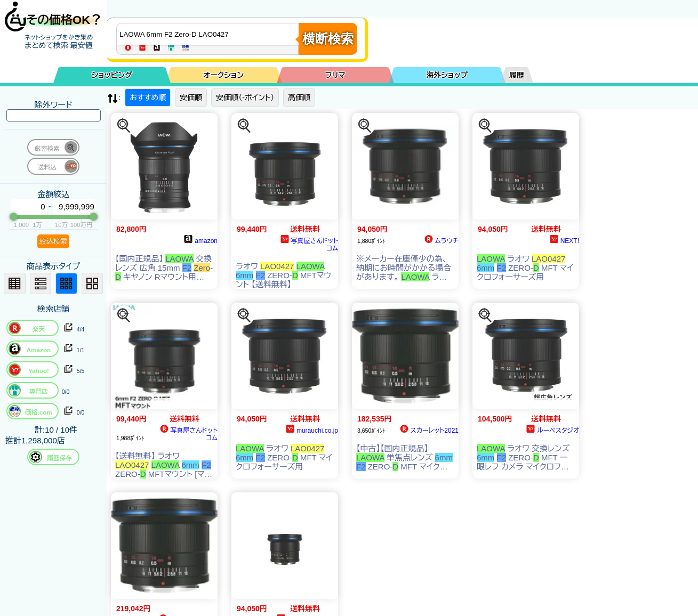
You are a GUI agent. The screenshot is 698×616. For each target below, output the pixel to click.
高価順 (299, 98)
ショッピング (112, 75)
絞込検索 (53, 241)
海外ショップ (447, 75)
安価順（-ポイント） (245, 98)
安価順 (191, 98)
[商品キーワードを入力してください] (210, 34)
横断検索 (328, 39)
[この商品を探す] (124, 126)
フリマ (335, 75)
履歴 (517, 75)
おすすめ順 (148, 98)
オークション (223, 75)
